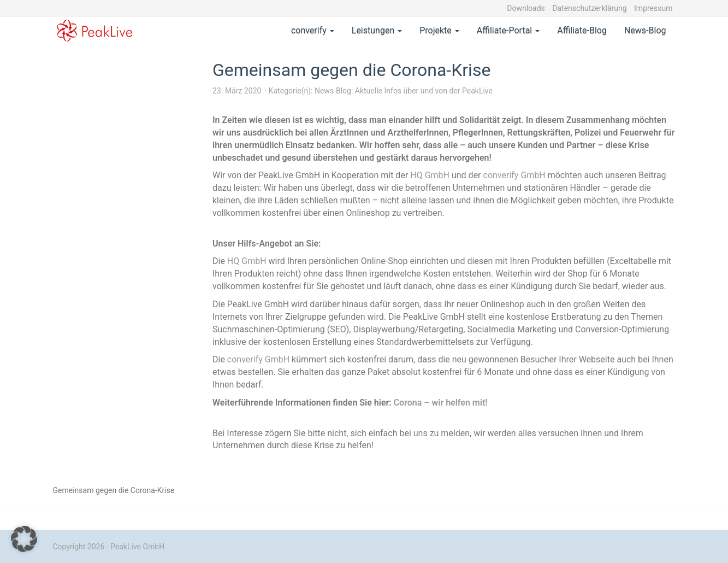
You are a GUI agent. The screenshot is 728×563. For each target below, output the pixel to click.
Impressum (653, 8)
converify (313, 30)
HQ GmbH (430, 175)
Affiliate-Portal (508, 30)
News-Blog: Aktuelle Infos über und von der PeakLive (404, 91)
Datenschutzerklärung (589, 8)
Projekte (439, 30)
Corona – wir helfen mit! (441, 403)
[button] (24, 539)
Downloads (526, 8)
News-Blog (645, 30)
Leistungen (377, 30)
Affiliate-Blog (582, 30)
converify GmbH (514, 175)
